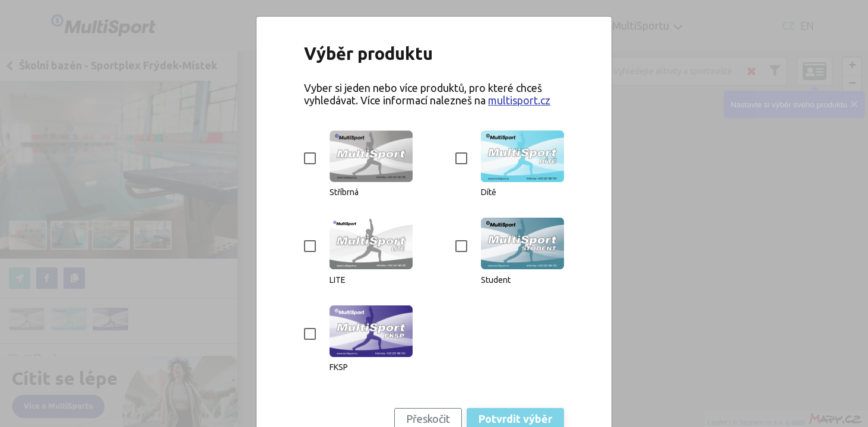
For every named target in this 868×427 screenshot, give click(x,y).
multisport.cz (519, 100)
